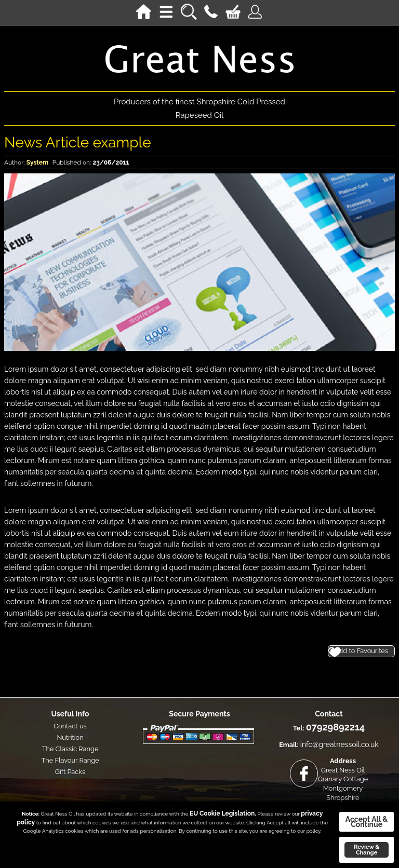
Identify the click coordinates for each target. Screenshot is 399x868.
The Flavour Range (70, 760)
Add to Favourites (361, 651)
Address (343, 761)
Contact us (70, 726)
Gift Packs (70, 772)
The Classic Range (70, 749)
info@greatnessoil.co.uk (340, 744)
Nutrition (70, 737)
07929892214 (335, 727)
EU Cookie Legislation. (223, 813)
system (37, 162)
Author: (15, 162)
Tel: (299, 728)
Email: (289, 745)
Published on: (72, 162)
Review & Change (367, 850)
